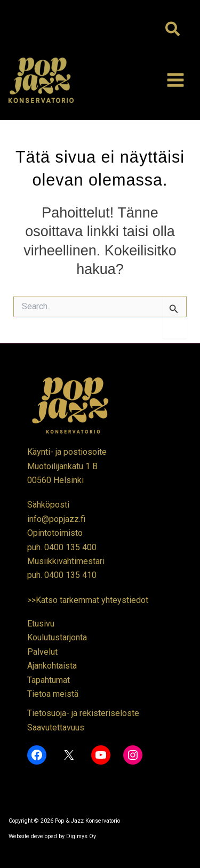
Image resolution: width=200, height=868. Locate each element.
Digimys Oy (81, 836)
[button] (173, 30)
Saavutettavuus (56, 728)
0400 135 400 (70, 547)
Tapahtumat (49, 680)
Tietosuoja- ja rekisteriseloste (83, 713)
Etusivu (41, 624)
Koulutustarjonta (57, 637)
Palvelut (42, 652)
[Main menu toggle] (175, 80)
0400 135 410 (70, 575)
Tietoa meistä (53, 694)
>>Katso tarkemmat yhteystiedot (88, 600)
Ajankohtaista (52, 666)
